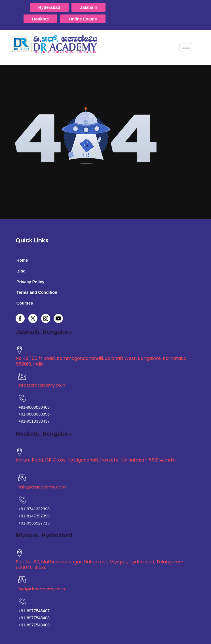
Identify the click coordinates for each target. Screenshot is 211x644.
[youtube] (60, 318)
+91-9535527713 (34, 523)
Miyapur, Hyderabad (44, 535)
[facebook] (22, 318)
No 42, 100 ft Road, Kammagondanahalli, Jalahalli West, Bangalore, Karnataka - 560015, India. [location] (103, 361)
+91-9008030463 (34, 407)
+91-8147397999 (34, 516)
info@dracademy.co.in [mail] (42, 385)
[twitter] (35, 318)
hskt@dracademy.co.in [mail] (42, 487)
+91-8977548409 (34, 625)
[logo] (59, 44)
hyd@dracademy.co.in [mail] (42, 589)
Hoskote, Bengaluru (44, 434)
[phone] (22, 602)
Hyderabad (49, 7)
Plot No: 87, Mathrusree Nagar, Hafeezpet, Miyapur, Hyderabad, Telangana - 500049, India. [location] (100, 565)
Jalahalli (88, 7)
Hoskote (40, 19)
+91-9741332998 (34, 509)
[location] (19, 350)
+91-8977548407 (34, 611)
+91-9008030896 (34, 414)
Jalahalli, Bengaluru (44, 332)
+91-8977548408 (34, 618)
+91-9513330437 (34, 421)
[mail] (22, 376)
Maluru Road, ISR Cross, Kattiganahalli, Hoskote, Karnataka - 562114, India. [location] (96, 460)
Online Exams (83, 19)
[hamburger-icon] (186, 47)
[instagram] (48, 318)
